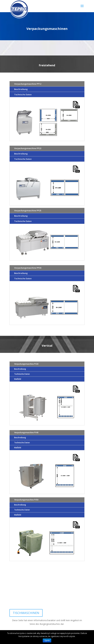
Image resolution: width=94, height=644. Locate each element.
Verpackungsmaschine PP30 (28, 268)
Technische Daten (23, 95)
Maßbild (18, 379)
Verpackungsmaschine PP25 (28, 211)
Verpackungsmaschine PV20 (26, 364)
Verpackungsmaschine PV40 (26, 433)
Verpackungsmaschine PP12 (28, 84)
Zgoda (47, 640)
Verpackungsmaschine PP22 (28, 148)
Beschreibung (21, 89)
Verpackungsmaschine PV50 (26, 500)
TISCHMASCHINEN (26, 613)
